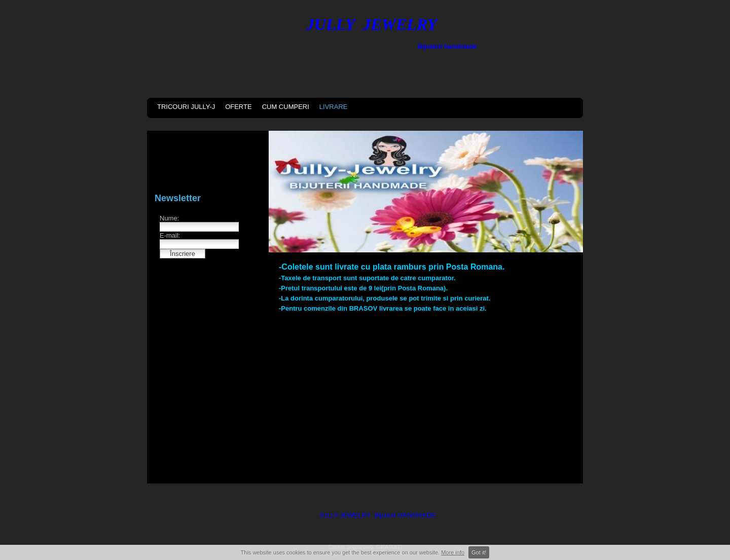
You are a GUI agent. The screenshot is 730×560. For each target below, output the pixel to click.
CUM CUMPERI (286, 107)
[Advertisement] (426, 396)
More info (453, 552)
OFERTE (239, 107)
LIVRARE (334, 107)
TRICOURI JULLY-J (186, 107)
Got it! (479, 552)
